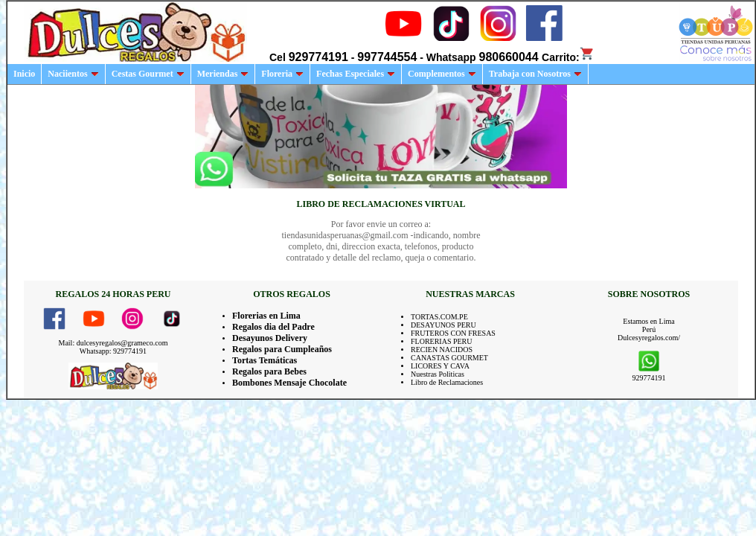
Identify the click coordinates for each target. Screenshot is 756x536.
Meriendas (223, 74)
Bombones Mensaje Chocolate (289, 383)
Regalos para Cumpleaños (282, 349)
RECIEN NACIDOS (442, 350)
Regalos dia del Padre (273, 327)
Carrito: (568, 57)
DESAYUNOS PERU (443, 325)
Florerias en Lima (266, 316)
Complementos (442, 74)
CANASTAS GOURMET (449, 358)
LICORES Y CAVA (440, 366)
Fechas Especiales (356, 74)
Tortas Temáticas (265, 360)
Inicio (24, 74)
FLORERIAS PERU (442, 341)
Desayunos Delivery (270, 338)
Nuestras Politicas (438, 374)
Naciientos (73, 74)
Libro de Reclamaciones (447, 382)
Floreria (282, 74)
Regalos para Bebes (269, 371)
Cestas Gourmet (148, 74)
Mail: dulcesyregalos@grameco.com (113, 343)
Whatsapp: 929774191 (113, 351)
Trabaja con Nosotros (535, 74)
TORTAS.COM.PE (439, 317)
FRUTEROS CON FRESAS (453, 333)
